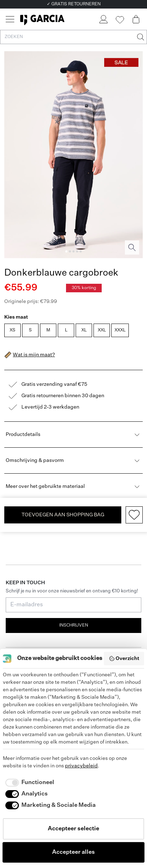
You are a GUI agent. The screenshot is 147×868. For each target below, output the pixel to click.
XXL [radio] (102, 330)
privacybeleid (81, 766)
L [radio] (66, 330)
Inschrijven (74, 625)
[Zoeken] (140, 37)
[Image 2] (70, 251)
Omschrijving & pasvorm (73, 460)
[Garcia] (42, 19)
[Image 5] (81, 251)
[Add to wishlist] (134, 515)
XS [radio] (12, 330)
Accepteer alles (73, 852)
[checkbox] (29, 783)
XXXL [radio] (120, 330)
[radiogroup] (73, 331)
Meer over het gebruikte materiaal (73, 486)
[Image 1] (66, 251)
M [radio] (48, 330)
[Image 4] (77, 251)
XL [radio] (84, 330)
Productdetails (73, 435)
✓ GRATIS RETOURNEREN (74, 4)
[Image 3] (73, 251)
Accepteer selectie (73, 829)
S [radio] (30, 330)
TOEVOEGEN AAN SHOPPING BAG (63, 515)
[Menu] (10, 19)
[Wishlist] (120, 20)
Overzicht (124, 659)
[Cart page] (136, 19)
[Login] (103, 19)
